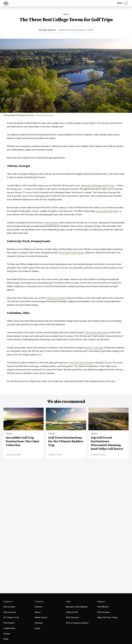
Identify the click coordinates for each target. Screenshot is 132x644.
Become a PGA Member (77, 607)
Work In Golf (72, 612)
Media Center (41, 618)
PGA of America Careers (77, 623)
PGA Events (9, 623)
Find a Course (10, 612)
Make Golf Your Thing (107, 618)
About (38, 612)
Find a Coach (9, 607)
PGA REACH (103, 607)
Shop (6, 639)
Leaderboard (9, 628)
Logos (37, 628)
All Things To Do (11, 617)
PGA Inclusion (104, 612)
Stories (7, 634)
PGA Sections (73, 617)
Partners (39, 623)
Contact (39, 607)
